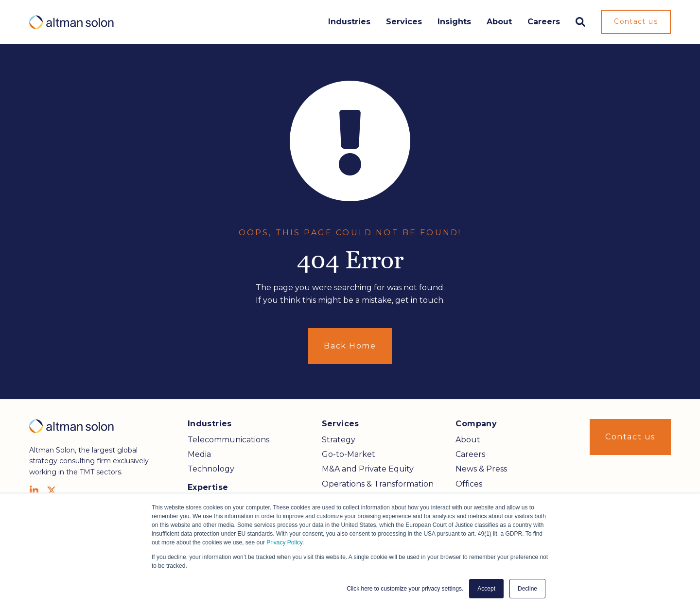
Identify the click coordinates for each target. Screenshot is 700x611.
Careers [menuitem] (470, 454)
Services (404, 22)
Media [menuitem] (199, 454)
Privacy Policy (284, 542)
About (499, 22)
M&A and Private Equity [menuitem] (368, 469)
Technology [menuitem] (211, 469)
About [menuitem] (468, 440)
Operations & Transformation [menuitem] (378, 484)
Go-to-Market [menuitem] (349, 454)
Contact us (636, 21)
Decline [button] (527, 589)
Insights (454, 22)
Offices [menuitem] (469, 484)
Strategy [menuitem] (339, 440)
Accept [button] (486, 589)
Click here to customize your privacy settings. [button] (405, 589)
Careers (544, 22)
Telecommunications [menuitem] (228, 440)
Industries (349, 22)
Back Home (350, 346)
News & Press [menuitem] (481, 469)
